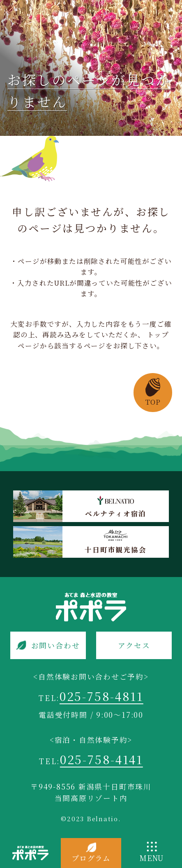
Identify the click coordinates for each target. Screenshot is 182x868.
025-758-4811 (101, 696)
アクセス (134, 645)
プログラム (91, 858)
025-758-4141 (101, 759)
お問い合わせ (56, 645)
